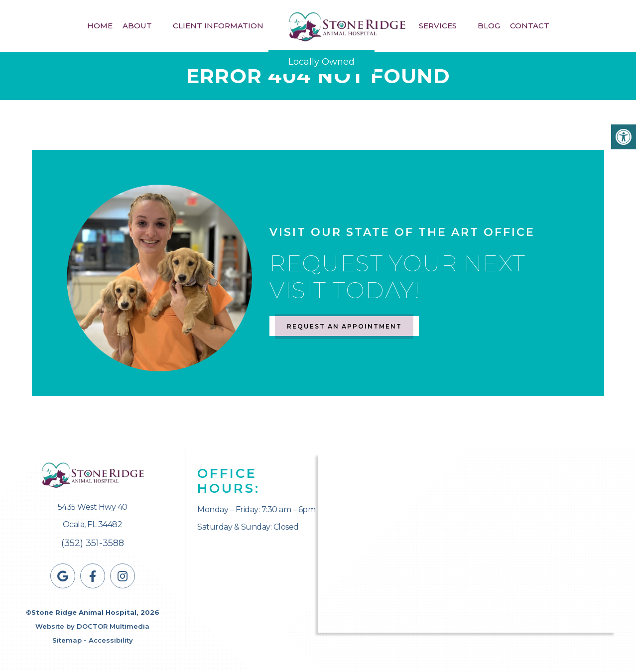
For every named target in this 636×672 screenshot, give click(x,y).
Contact (530, 26)
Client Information (218, 26)
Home (100, 26)
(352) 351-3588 (93, 543)
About (137, 26)
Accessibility (111, 640)
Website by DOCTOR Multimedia (92, 626)
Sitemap (67, 640)
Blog (489, 26)
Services (438, 26)
